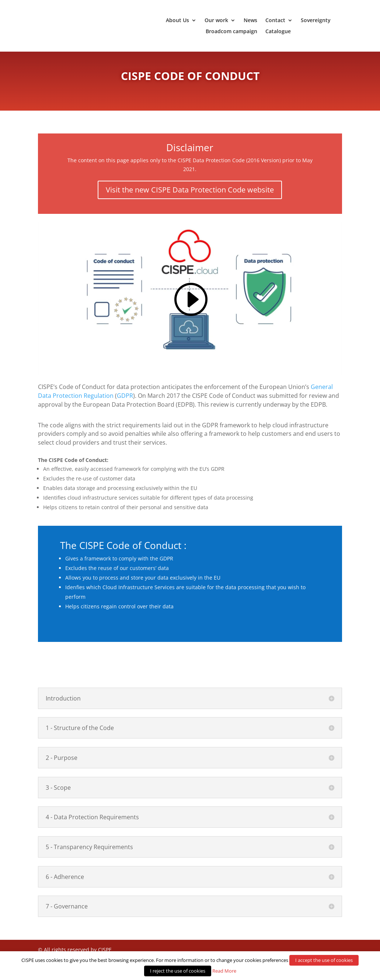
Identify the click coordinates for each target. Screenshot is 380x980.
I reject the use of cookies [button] (178, 971)
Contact (275, 21)
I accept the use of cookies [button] (324, 960)
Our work (216, 21)
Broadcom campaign (231, 32)
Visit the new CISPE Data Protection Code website (190, 197)
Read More (224, 971)
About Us (177, 21)
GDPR (125, 403)
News (250, 21)
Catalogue (278, 32)
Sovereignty (316, 21)
